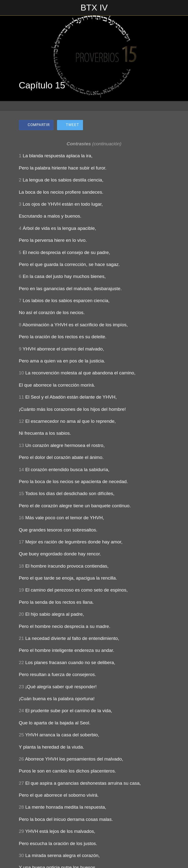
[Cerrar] (8, 8)
